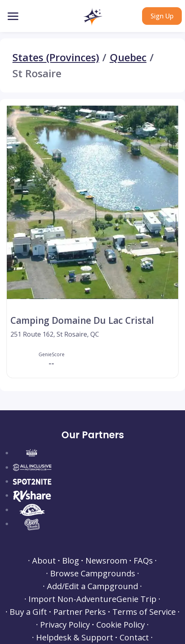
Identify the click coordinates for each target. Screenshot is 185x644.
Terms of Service (144, 612)
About (44, 561)
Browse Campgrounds (93, 574)
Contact (134, 638)
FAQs (143, 561)
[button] (92, 17)
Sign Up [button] (162, 16)
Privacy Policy (65, 625)
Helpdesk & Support (75, 638)
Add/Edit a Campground (92, 586)
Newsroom (106, 561)
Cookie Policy (121, 625)
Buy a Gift (28, 612)
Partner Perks (80, 612)
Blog (71, 561)
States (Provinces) (56, 58)
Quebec (128, 58)
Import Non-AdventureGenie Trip (92, 599)
